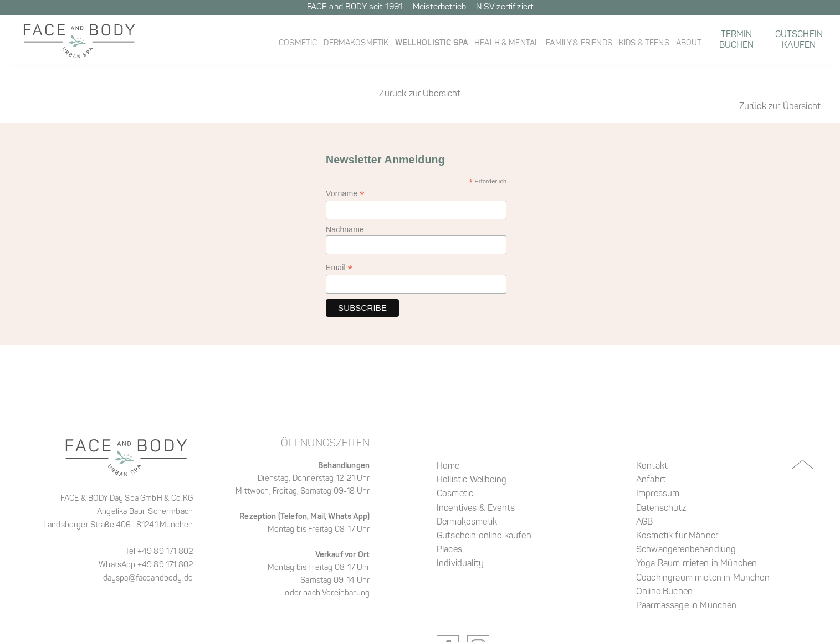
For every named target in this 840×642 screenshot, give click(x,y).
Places (449, 550)
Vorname (345, 194)
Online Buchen (664, 592)
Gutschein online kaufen (484, 536)
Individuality (460, 564)
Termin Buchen (737, 40)
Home (448, 466)
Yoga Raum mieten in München (696, 564)
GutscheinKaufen (799, 40)
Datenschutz (661, 509)
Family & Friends (579, 43)
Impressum (658, 494)
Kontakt (652, 466)
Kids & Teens (644, 43)
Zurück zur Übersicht (780, 107)
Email (339, 268)
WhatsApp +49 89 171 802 (146, 565)
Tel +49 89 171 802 (159, 552)
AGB (644, 522)
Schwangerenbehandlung (686, 550)
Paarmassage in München (687, 606)
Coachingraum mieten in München (703, 578)
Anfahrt (651, 480)
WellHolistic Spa (431, 43)
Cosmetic (298, 43)
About (689, 43)
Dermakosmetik (356, 43)
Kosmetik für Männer (677, 536)
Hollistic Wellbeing (472, 480)
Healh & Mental (507, 43)
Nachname (345, 229)
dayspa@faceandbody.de (148, 579)
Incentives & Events (476, 509)
